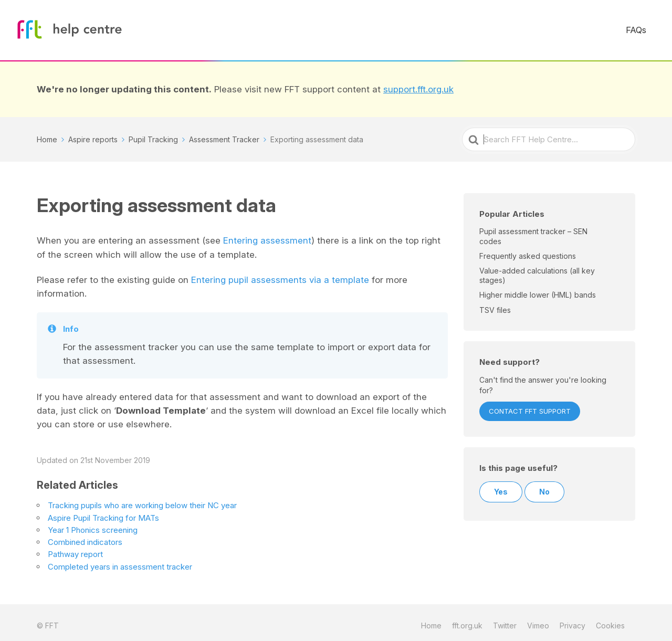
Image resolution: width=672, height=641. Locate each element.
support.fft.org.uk (418, 83)
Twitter (505, 619)
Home (431, 619)
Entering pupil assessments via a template (280, 274)
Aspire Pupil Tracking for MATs (103, 512)
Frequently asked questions (528, 250)
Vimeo (538, 619)
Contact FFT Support (530, 405)
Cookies (610, 619)
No (544, 486)
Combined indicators (85, 536)
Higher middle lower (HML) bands (538, 289)
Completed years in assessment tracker (120, 560)
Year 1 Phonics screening (93, 524)
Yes (501, 486)
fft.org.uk (467, 619)
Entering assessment (267, 234)
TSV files (495, 304)
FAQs (643, 27)
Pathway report (75, 548)
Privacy (573, 619)
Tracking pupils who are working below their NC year (142, 499)
